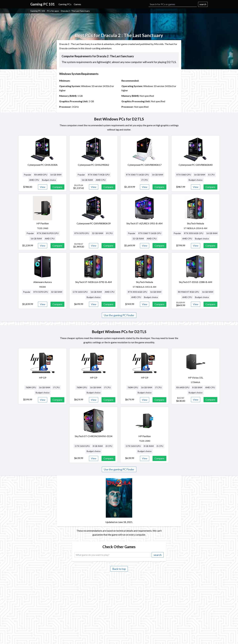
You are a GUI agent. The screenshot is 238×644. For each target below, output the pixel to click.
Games (77, 4)
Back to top (119, 569)
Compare (57, 187)
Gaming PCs (65, 4)
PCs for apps (53, 11)
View (43, 187)
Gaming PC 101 (38, 11)
